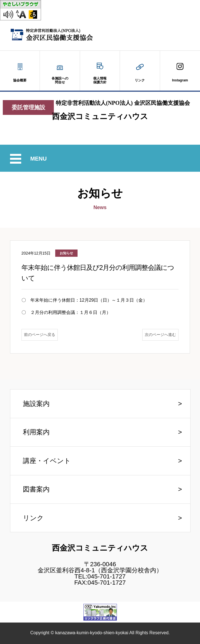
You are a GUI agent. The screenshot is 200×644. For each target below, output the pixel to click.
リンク (33, 518)
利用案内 (36, 432)
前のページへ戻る (40, 335)
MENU (39, 159)
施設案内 (36, 404)
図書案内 (36, 489)
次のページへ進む (160, 335)
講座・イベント (47, 461)
